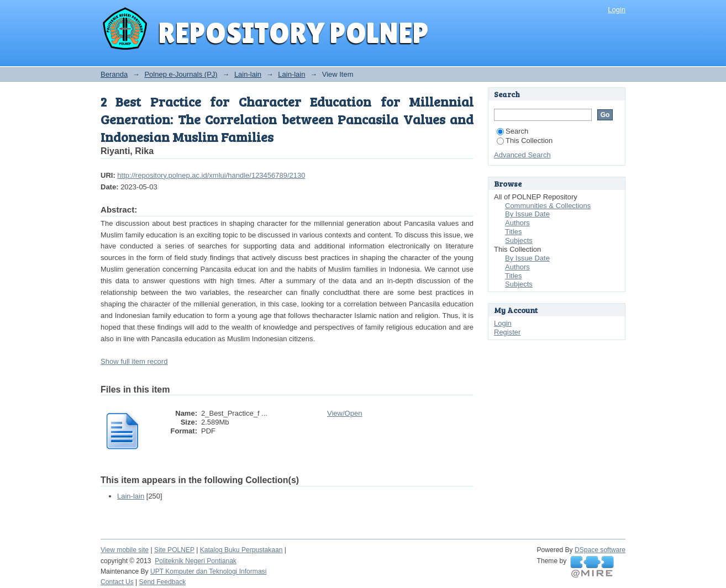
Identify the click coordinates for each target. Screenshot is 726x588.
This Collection (525, 141)
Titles (514, 232)
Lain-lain (248, 74)
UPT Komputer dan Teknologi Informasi (208, 571)
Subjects (519, 240)
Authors (517, 223)
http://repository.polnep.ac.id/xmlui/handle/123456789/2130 (211, 175)
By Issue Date (527, 214)
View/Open (344, 413)
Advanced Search (522, 155)
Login (617, 10)
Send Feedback (163, 582)
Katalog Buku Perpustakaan (241, 550)
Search (512, 131)
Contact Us (117, 582)
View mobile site (125, 550)
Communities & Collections (548, 206)
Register (507, 332)
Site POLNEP (174, 550)
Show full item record (134, 361)
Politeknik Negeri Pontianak (196, 561)
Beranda (114, 74)
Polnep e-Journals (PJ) (181, 74)
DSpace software (600, 550)
